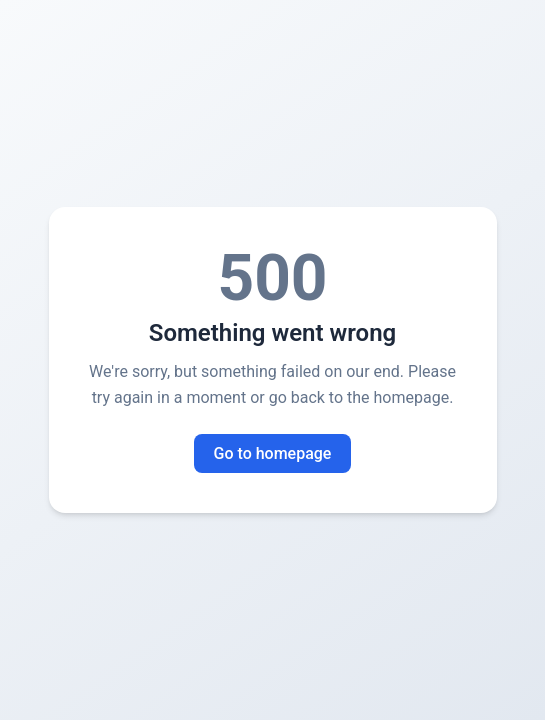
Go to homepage (273, 453)
